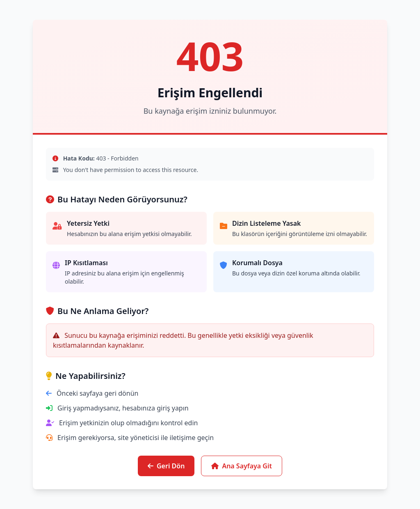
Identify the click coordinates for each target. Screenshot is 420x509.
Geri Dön (166, 466)
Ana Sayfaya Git (242, 466)
